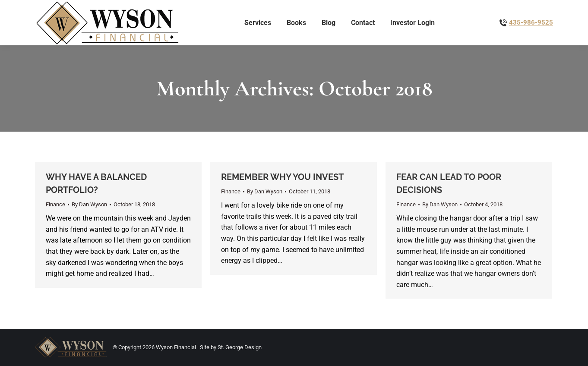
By (89, 204)
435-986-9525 (531, 22)
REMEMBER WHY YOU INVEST (282, 177)
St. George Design (240, 347)
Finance (55, 204)
